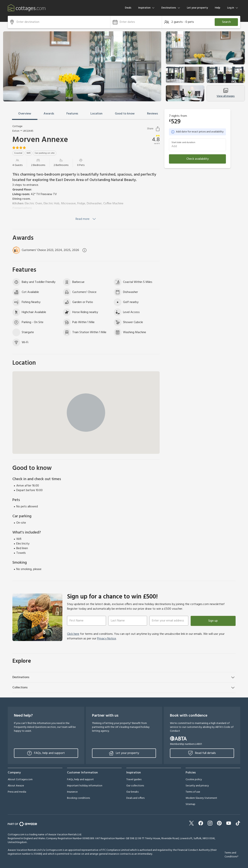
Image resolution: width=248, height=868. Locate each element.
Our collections (135, 786)
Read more (86, 219)
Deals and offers (135, 798)
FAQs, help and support (46, 753)
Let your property (197, 8)
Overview (25, 114)
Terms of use (193, 792)
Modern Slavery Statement (201, 798)
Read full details (202, 753)
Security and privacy (197, 786)
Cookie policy (194, 780)
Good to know (125, 114)
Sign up (213, 621)
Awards (49, 114)
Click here (73, 634)
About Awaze (16, 786)
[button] (136, 22)
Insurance (72, 792)
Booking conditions (78, 798)
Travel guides (134, 780)
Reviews (152, 114)
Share (153, 129)
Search (226, 22)
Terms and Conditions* (231, 855)
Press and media (17, 792)
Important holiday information (85, 786)
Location (96, 114)
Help (218, 8)
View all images (226, 93)
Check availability (198, 159)
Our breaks (132, 792)
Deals (128, 8)
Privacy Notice (107, 639)
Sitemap (190, 804)
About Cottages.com (20, 780)
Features (72, 114)
